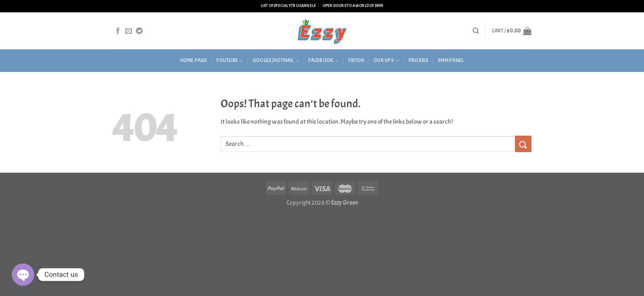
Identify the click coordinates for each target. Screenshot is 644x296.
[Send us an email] (129, 31)
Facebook (324, 61)
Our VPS (386, 61)
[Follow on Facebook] (118, 31)
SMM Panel (451, 60)
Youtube (230, 61)
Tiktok (356, 60)
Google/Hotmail (276, 61)
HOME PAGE (194, 60)
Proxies (419, 60)
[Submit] (523, 144)
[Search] (476, 31)
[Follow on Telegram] (139, 31)
